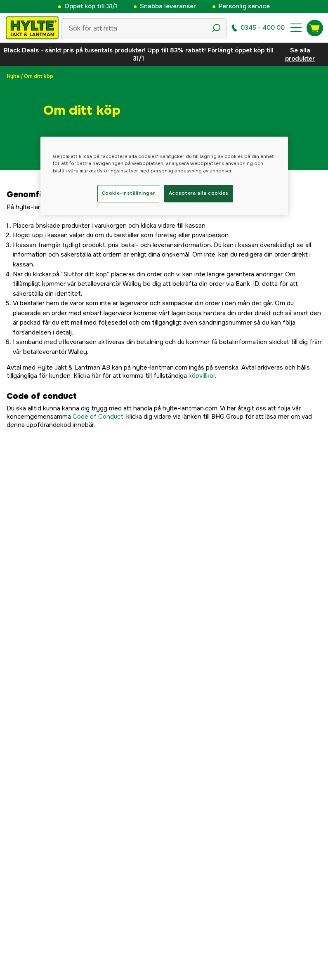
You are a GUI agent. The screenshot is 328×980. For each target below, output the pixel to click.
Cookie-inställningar (128, 193)
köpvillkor (202, 376)
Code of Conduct (98, 417)
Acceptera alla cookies (199, 193)
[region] (164, 176)
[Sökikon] (216, 28)
